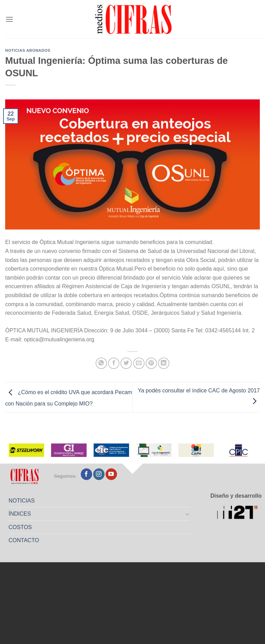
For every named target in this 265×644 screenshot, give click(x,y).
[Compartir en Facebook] (114, 363)
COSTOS (20, 527)
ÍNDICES (20, 514)
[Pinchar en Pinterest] (151, 363)
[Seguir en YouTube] (111, 474)
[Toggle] (188, 514)
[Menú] (9, 19)
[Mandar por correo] (139, 363)
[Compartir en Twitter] (126, 363)
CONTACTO (24, 540)
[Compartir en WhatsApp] (101, 363)
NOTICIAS (22, 501)
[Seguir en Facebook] (86, 474)
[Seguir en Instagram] (99, 474)
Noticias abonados (28, 50)
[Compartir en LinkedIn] (164, 363)
